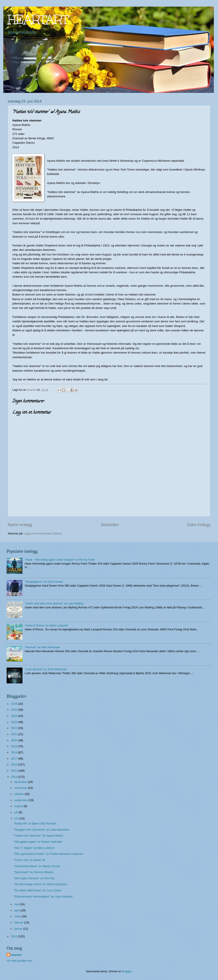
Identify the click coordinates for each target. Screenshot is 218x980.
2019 (15, 746)
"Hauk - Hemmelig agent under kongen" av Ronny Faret (60, 560)
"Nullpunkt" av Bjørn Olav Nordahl (35, 823)
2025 (15, 710)
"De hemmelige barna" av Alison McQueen (40, 884)
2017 (15, 759)
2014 (15, 777)
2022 (15, 728)
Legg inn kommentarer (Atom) (43, 533)
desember (21, 782)
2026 (15, 704)
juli (16, 812)
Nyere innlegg (20, 525)
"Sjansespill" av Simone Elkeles (33, 872)
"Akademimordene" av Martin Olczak (37, 866)
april (17, 910)
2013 (15, 936)
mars (18, 916)
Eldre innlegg (199, 525)
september (21, 800)
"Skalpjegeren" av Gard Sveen (44, 582)
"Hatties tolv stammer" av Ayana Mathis (38, 836)
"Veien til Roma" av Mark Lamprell (46, 625)
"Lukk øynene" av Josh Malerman (46, 669)
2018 (15, 752)
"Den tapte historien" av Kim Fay (34, 878)
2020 (15, 740)
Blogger (127, 971)
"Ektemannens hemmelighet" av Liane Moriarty (43, 896)
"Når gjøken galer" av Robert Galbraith (38, 842)
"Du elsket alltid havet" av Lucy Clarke (38, 890)
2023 (15, 722)
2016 (15, 764)
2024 (15, 716)
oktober (19, 794)
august (19, 806)
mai (17, 904)
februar (19, 922)
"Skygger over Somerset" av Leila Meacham (41, 830)
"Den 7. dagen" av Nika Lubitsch (34, 848)
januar (19, 929)
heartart (16, 955)
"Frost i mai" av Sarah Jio (30, 860)
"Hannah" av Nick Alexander (42, 647)
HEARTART (38, 19)
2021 (15, 734)
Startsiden (110, 525)
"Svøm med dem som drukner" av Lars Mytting (54, 603)
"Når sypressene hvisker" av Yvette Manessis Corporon (48, 854)
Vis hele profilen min (19, 961)
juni (17, 818)
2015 (15, 771)
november (21, 788)
